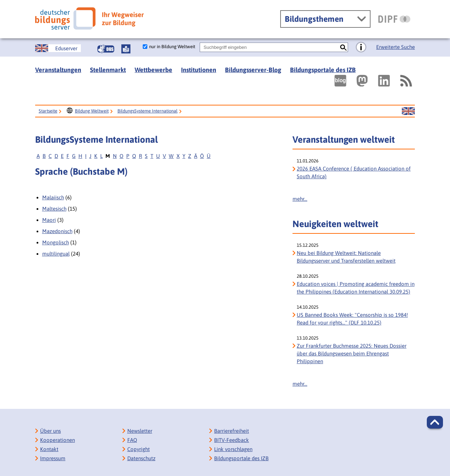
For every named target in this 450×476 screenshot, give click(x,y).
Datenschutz (141, 458)
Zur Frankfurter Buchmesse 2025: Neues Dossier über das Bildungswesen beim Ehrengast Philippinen (352, 353)
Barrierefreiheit (232, 431)
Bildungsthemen (314, 19)
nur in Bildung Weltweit (172, 47)
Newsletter (140, 431)
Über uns (50, 431)
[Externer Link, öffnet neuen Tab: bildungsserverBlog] (340, 81)
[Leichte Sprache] (126, 49)
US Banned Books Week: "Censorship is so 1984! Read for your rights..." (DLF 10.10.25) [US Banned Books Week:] (352, 319)
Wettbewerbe (153, 70)
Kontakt (49, 449)
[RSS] (406, 81)
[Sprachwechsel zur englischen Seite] (58, 48)
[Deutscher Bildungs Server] (89, 18)
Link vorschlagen (233, 449)
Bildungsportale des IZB (323, 70)
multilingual (56, 254)
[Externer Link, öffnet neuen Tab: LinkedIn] (384, 81)
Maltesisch (54, 209)
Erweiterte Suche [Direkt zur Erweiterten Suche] (396, 47)
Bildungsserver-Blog (253, 70)
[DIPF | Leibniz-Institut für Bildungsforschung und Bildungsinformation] (394, 19)
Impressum (53, 458)
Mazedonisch (57, 231)
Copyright (139, 449)
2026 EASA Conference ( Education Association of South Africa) (354, 172)
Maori (49, 220)
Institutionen (199, 70)
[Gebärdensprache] (106, 49)
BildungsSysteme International (147, 111)
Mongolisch (56, 242)
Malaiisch (53, 197)
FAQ (132, 440)
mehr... (300, 199)
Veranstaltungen (58, 70)
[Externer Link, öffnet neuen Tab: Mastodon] (362, 81)
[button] (435, 422)
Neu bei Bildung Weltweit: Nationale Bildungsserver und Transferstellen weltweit (346, 257)
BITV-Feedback (232, 440)
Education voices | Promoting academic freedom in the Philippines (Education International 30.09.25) (356, 288)
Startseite (48, 111)
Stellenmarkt (108, 70)
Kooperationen (57, 440)
